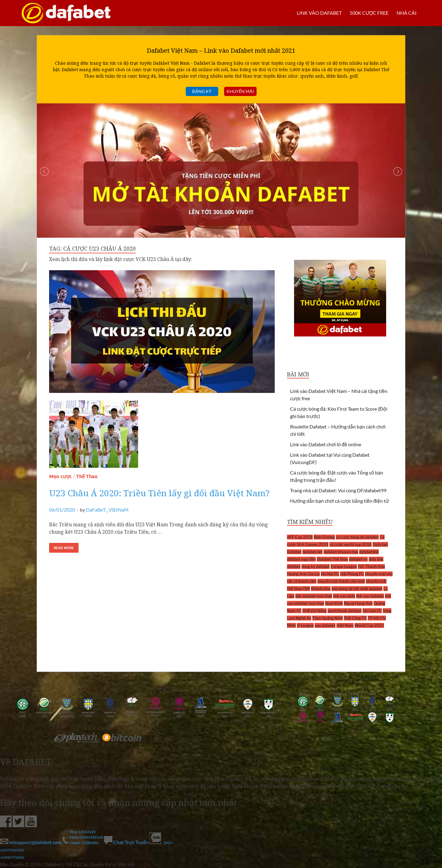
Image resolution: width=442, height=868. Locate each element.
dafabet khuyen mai (341, 552)
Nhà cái (407, 13)
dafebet (294, 567)
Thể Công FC (355, 618)
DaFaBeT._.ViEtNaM (107, 510)
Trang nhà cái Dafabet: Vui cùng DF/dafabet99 (338, 490)
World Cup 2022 (369, 625)
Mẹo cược (60, 476)
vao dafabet (325, 625)
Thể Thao (87, 476)
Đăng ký (202, 91)
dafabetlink (369, 552)
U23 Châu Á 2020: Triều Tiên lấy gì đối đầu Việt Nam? (159, 493)
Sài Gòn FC (372, 611)
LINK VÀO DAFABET (319, 13)
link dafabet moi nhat (314, 596)
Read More (64, 548)
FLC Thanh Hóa (371, 567)
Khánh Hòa (321, 589)
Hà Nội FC (330, 574)
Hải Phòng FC (352, 574)
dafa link (376, 559)
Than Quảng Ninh (328, 618)
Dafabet (294, 552)
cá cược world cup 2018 (351, 544)
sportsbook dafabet (345, 611)
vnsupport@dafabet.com (31, 842)
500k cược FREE (369, 13)
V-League (305, 625)
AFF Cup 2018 (300, 537)
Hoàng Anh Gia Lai (303, 574)
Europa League (344, 567)
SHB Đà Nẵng (314, 611)
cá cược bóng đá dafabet (357, 537)
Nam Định (334, 603)
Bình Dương (324, 537)
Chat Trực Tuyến (127, 842)
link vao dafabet (370, 596)
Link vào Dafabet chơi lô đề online (326, 444)
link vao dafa (344, 596)
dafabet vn (358, 559)
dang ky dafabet (316, 567)
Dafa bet (380, 544)
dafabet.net (312, 552)
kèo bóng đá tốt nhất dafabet (357, 589)
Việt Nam (345, 625)
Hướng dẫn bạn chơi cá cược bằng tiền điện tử (339, 501)
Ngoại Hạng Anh (358, 603)
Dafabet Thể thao (332, 559)
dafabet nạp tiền (301, 559)
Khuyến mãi (240, 91)
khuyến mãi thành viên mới (341, 581)
